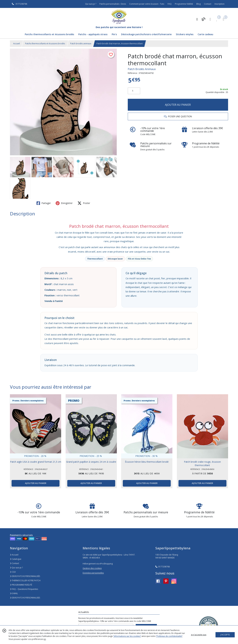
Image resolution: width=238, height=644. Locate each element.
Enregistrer (64, 203)
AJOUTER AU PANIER (178, 105)
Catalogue (16, 559)
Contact (208, 4)
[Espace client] (210, 19)
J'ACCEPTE (225, 635)
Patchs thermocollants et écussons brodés (45, 44)
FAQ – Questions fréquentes (24, 589)
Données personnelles (93, 573)
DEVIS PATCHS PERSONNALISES (25, 598)
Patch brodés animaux (81, 44)
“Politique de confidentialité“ (169, 636)
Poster (84, 203)
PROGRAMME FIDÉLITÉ (21, 585)
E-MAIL (14, 593)
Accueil (17, 44)
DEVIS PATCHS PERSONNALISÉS (25, 576)
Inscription (219, 4)
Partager (44, 203)
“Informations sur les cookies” (127, 636)
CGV (13, 572)
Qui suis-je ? (16, 568)
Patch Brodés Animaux (142, 69)
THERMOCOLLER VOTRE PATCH (25, 580)
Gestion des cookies (92, 568)
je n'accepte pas (199, 635)
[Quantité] (134, 91)
